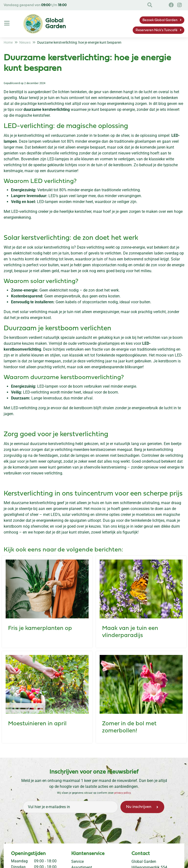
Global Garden (144, 862)
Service (77, 862)
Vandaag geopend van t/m (35, 5)
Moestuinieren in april (37, 724)
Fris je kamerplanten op (40, 628)
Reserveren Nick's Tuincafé (157, 30)
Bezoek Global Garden (160, 20)
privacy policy (122, 793)
